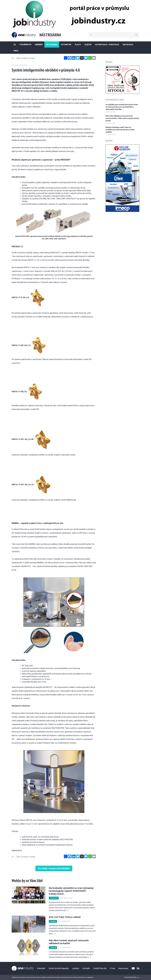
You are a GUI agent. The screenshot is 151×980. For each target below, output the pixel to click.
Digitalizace (128, 44)
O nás (112, 968)
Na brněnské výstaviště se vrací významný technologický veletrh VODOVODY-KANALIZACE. (71, 891)
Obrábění (39, 44)
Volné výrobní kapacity (59, 968)
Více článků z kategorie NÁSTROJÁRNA (54, 868)
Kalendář (41, 968)
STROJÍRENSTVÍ (25, 44)
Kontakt (86, 968)
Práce (16, 51)
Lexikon (76, 968)
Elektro (88, 44)
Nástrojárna (52, 44)
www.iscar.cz (17, 850)
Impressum (123, 968)
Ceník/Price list (100, 968)
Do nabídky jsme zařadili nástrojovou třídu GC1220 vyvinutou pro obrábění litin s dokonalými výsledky (122, 107)
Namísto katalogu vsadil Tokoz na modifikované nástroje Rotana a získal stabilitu (120, 130)
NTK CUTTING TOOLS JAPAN (65, 917)
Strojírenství (54, 898)
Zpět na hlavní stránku (26, 58)
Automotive (66, 44)
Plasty (78, 44)
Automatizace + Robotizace (107, 44)
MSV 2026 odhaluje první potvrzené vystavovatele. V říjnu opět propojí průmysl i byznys (122, 118)
